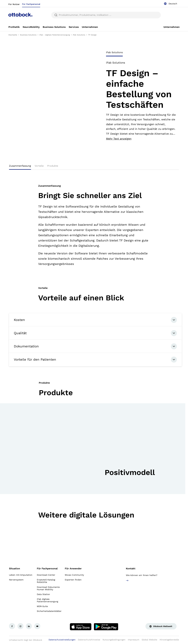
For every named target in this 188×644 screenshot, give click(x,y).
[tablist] (141, 53)
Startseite (13, 35)
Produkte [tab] (53, 166)
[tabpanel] (141, 101)
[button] (107, 485)
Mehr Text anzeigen (119, 139)
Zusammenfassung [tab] (20, 166)
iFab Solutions (79, 35)
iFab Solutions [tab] (114, 52)
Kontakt (131, 568)
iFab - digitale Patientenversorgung (55, 35)
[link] (14, 27)
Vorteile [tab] (39, 166)
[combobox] (170, 4)
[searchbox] (106, 15)
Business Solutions (28, 35)
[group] (93, 449)
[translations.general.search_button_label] (56, 15)
